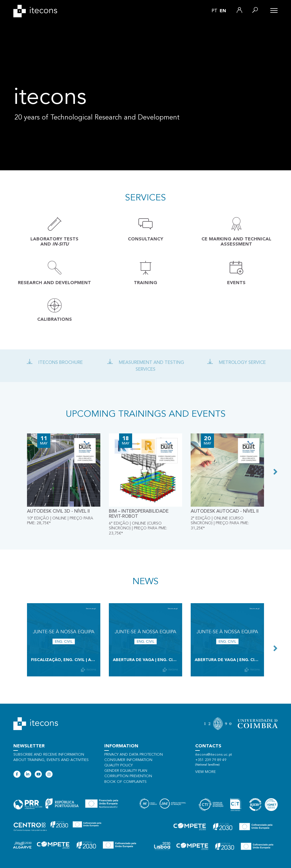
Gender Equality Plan (126, 771)
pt (215, 11)
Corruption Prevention (128, 776)
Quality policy (119, 765)
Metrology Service (236, 363)
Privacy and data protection (134, 755)
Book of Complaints (125, 782)
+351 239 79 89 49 (211, 760)
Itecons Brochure (55, 363)
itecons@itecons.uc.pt (214, 755)
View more (205, 772)
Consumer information (128, 760)
